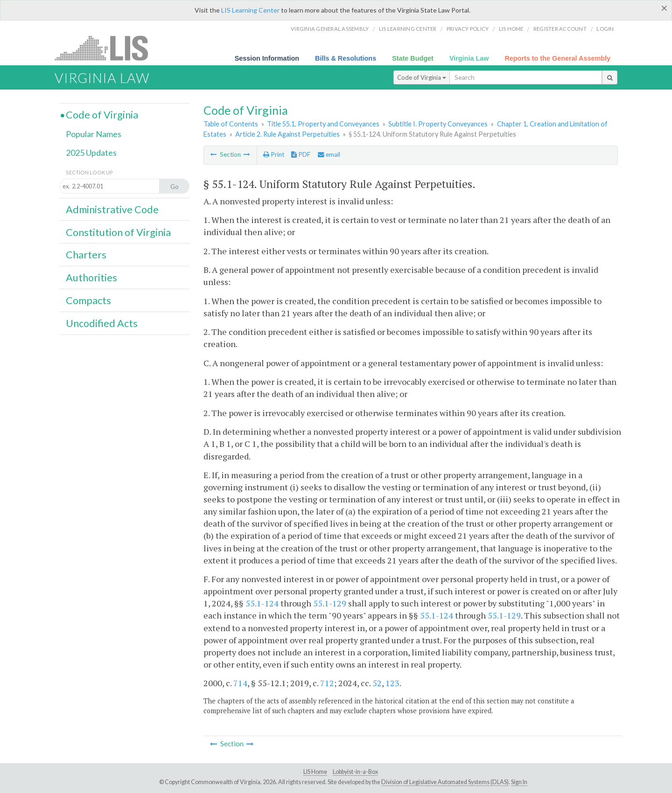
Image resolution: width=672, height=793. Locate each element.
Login (605, 29)
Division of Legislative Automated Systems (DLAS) (445, 782)
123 (392, 683)
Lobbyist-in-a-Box (355, 772)
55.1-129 (330, 603)
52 (377, 683)
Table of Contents (231, 124)
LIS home (511, 29)
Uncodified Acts (102, 323)
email (329, 154)
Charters (86, 255)
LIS (107, 48)
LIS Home (315, 772)
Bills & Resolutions (346, 58)
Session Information (267, 58)
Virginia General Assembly (330, 29)
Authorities (91, 278)
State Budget (413, 58)
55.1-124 (262, 603)
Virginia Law (469, 58)
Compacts (88, 300)
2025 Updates (91, 153)
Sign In (519, 782)
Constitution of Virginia (118, 232)
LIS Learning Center (250, 10)
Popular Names (94, 134)
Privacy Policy (468, 29)
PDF (301, 154)
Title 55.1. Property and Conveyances (323, 124)
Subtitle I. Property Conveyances (438, 124)
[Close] (664, 8)
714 (240, 683)
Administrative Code (112, 209)
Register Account (560, 29)
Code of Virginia (422, 77)
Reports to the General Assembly (557, 58)
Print (274, 154)
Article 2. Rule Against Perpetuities (287, 134)
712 (327, 683)
